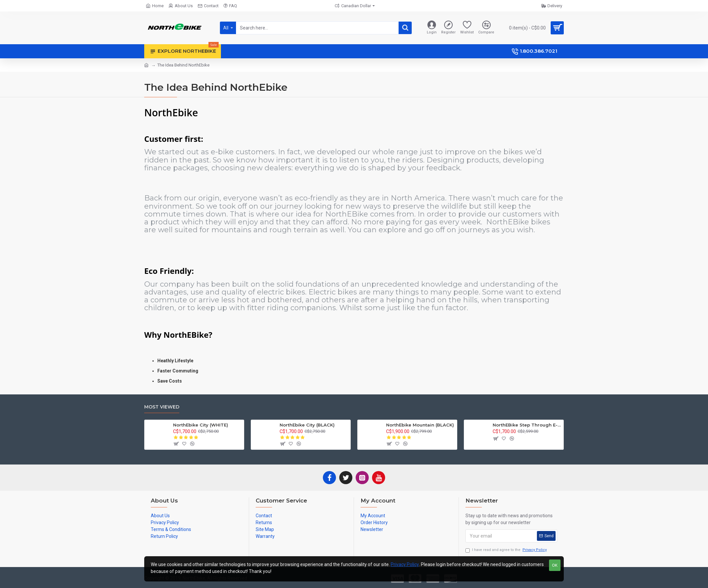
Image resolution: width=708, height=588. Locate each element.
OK (555, 565)
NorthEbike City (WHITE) (201, 425)
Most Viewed (162, 407)
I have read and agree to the (507, 550)
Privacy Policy (405, 564)
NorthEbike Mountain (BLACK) (420, 425)
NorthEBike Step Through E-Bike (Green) (527, 425)
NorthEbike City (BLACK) (307, 425)
